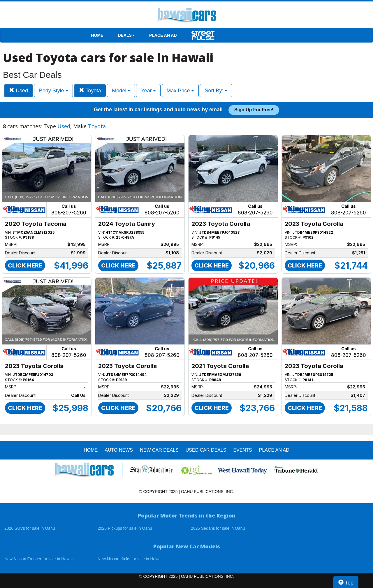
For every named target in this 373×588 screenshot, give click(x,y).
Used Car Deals (206, 450)
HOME (97, 35)
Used (19, 90)
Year (148, 91)
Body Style (53, 91)
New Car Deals (159, 450)
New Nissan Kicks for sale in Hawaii (130, 559)
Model (121, 91)
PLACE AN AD (163, 35)
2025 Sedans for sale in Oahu (218, 528)
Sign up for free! (254, 110)
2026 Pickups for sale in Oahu (125, 528)
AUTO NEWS (119, 450)
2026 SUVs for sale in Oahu (30, 528)
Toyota (90, 90)
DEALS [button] (126, 35)
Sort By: (216, 91)
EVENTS (243, 450)
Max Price (180, 91)
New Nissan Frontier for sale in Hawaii (39, 559)
